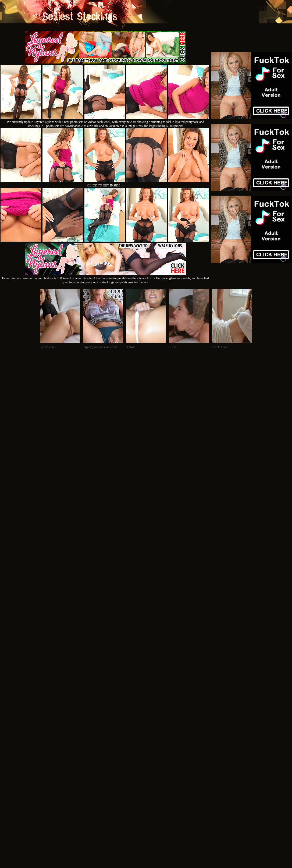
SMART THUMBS (156, 735)
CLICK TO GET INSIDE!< (105, 185)
